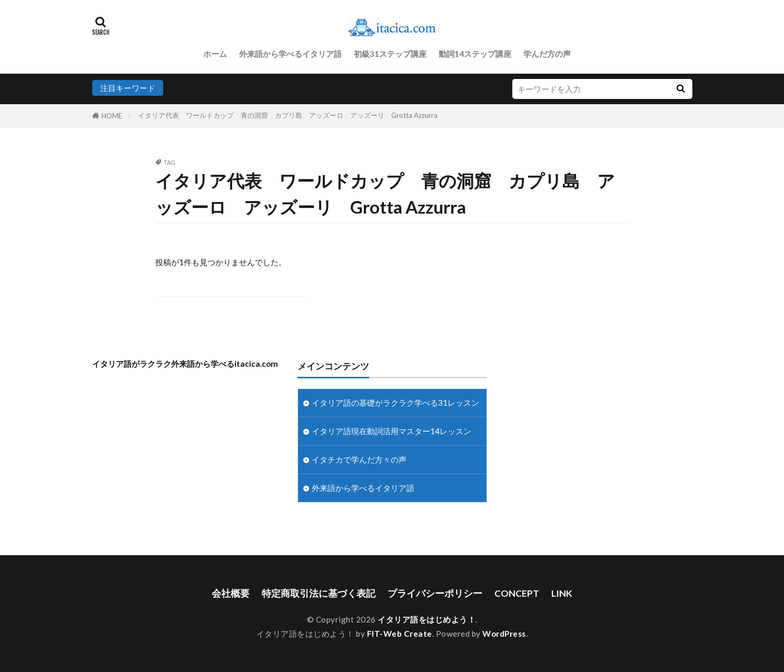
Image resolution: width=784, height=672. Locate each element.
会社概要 (231, 593)
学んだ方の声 (547, 54)
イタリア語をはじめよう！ (426, 619)
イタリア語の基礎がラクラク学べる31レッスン (395, 403)
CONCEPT (517, 593)
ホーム (215, 54)
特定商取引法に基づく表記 (319, 593)
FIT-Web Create (400, 634)
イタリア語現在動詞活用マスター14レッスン (391, 431)
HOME (112, 116)
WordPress (504, 634)
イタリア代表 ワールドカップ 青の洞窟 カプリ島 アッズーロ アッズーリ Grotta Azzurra (288, 115)
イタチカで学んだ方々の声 (359, 459)
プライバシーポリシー (435, 593)
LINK (562, 593)
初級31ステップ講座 (390, 54)
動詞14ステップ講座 (475, 54)
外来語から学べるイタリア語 (290, 54)
